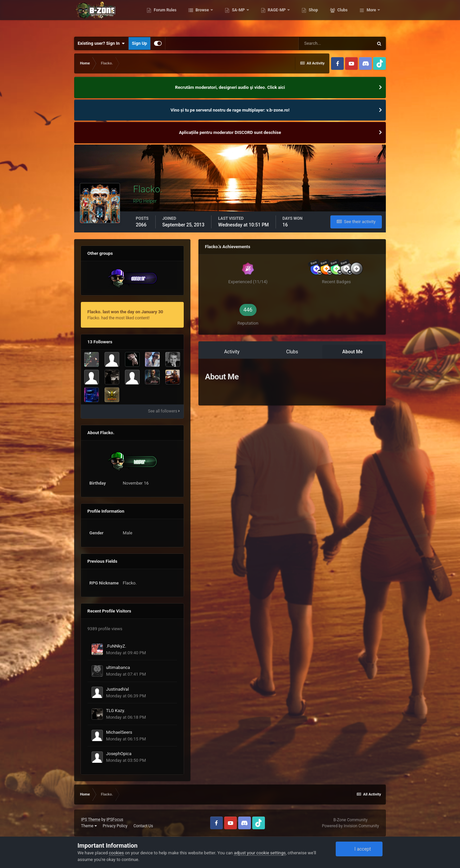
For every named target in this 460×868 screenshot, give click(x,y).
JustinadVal (118, 689)
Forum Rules (194, 17)
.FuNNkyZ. (116, 646)
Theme (89, 826)
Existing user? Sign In (101, 43)
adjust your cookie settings (260, 853)
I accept (359, 849)
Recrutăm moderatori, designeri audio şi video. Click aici (230, 87)
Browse (232, 17)
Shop (343, 17)
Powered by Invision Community (351, 826)
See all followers (164, 411)
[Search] (336, 43)
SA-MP (268, 17)
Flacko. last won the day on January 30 (125, 312)
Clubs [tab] (292, 352)
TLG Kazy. (116, 711)
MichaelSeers (119, 732)
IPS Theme (91, 820)
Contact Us (143, 826)
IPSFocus (115, 820)
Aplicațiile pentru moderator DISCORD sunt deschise (230, 132)
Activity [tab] (232, 352)
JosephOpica (119, 754)
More (371, 17)
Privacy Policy (115, 826)
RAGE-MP (306, 17)
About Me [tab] (353, 352)
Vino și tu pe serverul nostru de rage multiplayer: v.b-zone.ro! (230, 110)
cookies (116, 853)
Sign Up (139, 43)
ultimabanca (118, 667)
